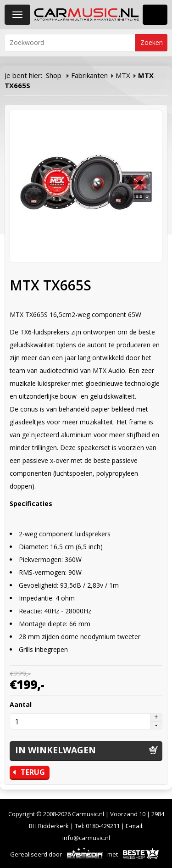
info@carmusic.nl (86, 838)
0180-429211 (103, 826)
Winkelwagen (155, 15)
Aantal (21, 704)
